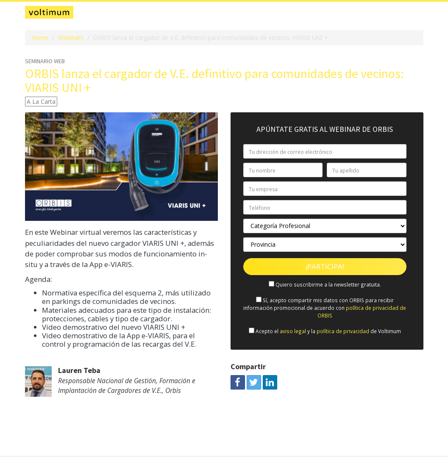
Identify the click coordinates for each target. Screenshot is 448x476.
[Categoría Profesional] (325, 226)
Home (40, 38)
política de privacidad (343, 331)
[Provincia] (325, 245)
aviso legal (293, 331)
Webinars (71, 38)
